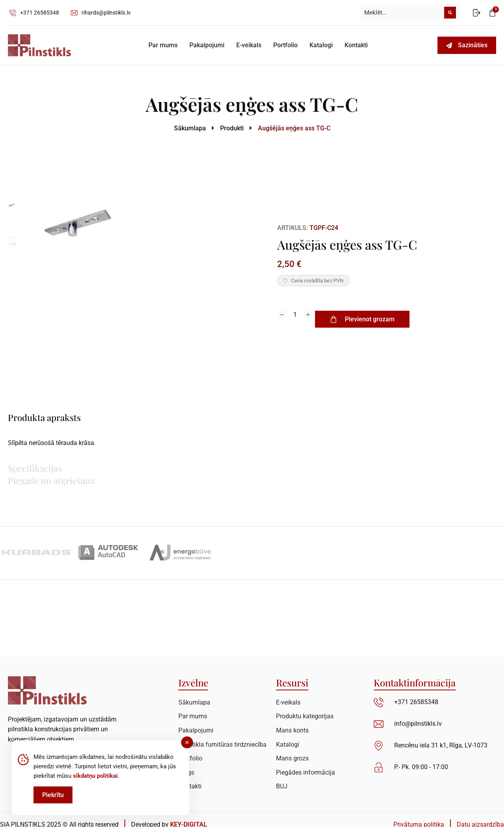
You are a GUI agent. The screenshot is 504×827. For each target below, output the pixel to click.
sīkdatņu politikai (95, 782)
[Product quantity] (295, 319)
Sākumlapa (190, 128)
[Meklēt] (450, 13)
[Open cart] (492, 13)
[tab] (87, 418)
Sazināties (467, 45)
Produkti (232, 128)
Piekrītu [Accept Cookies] (53, 801)
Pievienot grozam (372, 319)
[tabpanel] (341, 448)
